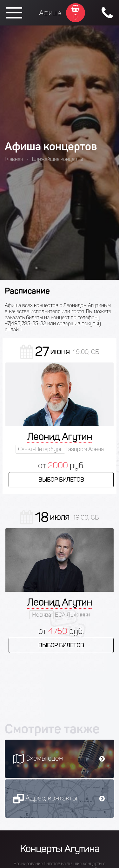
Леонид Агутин (60, 437)
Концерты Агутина (60, 849)
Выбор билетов (61, 480)
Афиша (50, 13)
